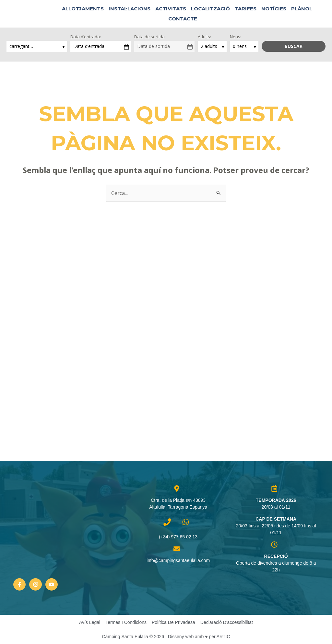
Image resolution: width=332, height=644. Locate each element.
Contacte (183, 19)
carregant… (22, 46)
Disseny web (181, 637)
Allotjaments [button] (83, 9)
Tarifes (246, 9)
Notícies (274, 9)
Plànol (302, 9)
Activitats (171, 9)
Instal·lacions (130, 9)
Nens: (236, 37)
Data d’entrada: (86, 37)
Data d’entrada (89, 46)
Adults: (204, 37)
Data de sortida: (150, 37)
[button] (207, 19)
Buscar (294, 46)
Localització (210, 9)
